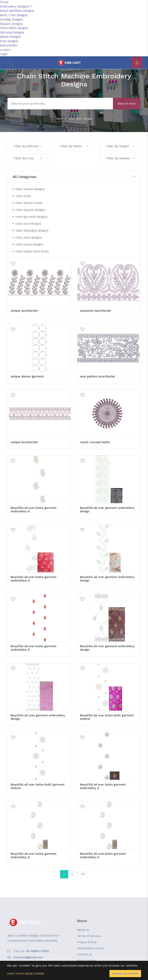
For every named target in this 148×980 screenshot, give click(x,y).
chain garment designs (31, 217)
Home (4, 2)
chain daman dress (29, 203)
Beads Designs (10, 37)
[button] (74, 177)
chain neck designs (29, 238)
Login (4, 54)
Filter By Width (74, 146)
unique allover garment (27, 376)
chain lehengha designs (32, 231)
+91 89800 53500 (37, 951)
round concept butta (95, 442)
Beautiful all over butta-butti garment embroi (107, 717)
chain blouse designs (30, 189)
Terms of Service (89, 936)
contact (5, 50)
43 (83, 874)
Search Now (127, 103)
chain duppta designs (30, 210)
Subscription (9, 45)
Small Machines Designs (17, 11)
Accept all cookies (125, 973)
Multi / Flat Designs (14, 15)
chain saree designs (29, 244)
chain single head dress (32, 251)
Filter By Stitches (28, 146)
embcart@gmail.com (28, 957)
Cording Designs (11, 19)
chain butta (23, 196)
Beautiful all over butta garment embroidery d (34, 510)
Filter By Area (28, 158)
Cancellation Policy (90, 948)
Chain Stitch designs (14, 28)
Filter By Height (120, 146)
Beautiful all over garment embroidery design (107, 510)
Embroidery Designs (16, 7)
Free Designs (9, 41)
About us (83, 930)
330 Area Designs (12, 32)
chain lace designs (28, 224)
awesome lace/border (96, 311)
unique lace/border (24, 311)
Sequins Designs (11, 24)
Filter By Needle (120, 158)
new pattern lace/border (98, 376)
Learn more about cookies (26, 973)
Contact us (84, 954)
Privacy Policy (87, 942)
